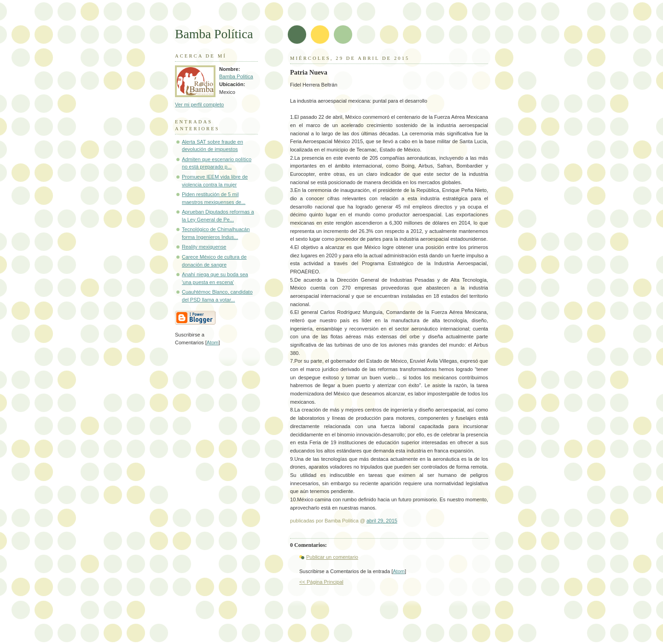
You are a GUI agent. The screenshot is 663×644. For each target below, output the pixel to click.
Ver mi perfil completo (199, 104)
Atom (399, 571)
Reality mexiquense (204, 247)
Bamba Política (214, 34)
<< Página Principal (321, 582)
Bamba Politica (236, 76)
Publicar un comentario (332, 557)
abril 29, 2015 (382, 521)
